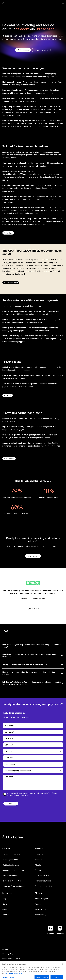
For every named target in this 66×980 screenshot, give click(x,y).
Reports (6, 915)
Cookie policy (8, 954)
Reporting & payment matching (15, 886)
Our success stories (41, 50)
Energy (38, 870)
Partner (38, 904)
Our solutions (8, 233)
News (5, 904)
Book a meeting (23, 50)
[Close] (63, 971)
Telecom (39, 860)
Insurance (39, 854)
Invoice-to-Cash (42, 876)
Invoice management (11, 854)
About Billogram (42, 899)
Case (5, 909)
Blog (4, 899)
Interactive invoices (43, 881)
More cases (33, 608)
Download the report (11, 283)
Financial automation (44, 886)
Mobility (38, 865)
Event (5, 920)
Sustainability (40, 915)
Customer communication (13, 870)
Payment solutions (10, 876)
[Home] (26, 4)
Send (11, 804)
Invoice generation (10, 860)
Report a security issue (11, 958)
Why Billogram (41, 909)
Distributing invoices (11, 865)
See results (8, 395)
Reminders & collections (12, 881)
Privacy (5, 949)
